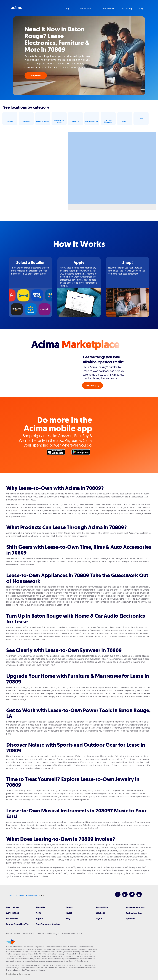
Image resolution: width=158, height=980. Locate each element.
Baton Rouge (31, 896)
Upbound (131, 919)
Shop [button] (67, 9)
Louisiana (20, 896)
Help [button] (142, 9)
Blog (68, 919)
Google (82, 453)
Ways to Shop (13, 913)
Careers (70, 907)
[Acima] (11, 942)
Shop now (36, 76)
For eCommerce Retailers (48, 924)
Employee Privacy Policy (72, 934)
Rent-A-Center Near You (18, 924)
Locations (10, 896)
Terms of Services (13, 934)
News (39, 913)
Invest (69, 913)
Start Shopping (92, 385)
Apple (57, 453)
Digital (99, 919)
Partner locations (134, 913)
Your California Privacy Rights (48, 934)
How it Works (108, 9)
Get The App (127, 9)
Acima (17, 9)
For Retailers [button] (86, 9)
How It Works (13, 907)
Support (40, 919)
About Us (40, 907)
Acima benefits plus (135, 907)
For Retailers (12, 919)
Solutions (100, 913)
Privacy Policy (28, 934)
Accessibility (102, 907)
